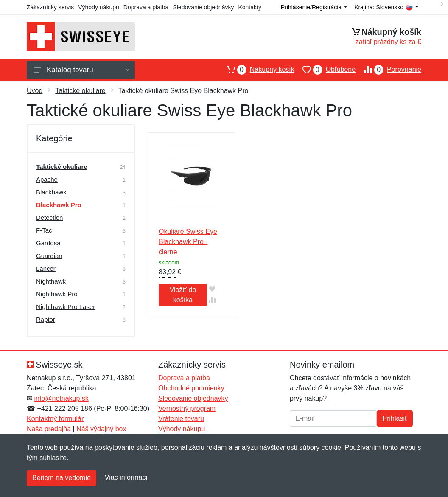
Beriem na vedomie (62, 478)
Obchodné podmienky (191, 388)
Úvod (35, 91)
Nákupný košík (256, 70)
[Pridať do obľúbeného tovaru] (212, 289)
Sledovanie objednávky (203, 7)
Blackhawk (51, 192)
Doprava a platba (146, 7)
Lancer (46, 268)
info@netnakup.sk (61, 398)
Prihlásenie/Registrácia (314, 7)
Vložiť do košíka (183, 295)
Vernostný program (187, 409)
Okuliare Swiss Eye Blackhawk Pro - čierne (188, 242)
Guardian (49, 256)
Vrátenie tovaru (181, 419)
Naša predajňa (49, 429)
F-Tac (44, 230)
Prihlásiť (395, 418)
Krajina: (386, 7)
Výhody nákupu (99, 7)
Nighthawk (51, 281)
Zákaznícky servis (50, 7)
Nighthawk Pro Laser (66, 307)
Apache (47, 179)
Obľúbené (325, 70)
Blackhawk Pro (59, 205)
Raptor (46, 319)
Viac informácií (127, 477)
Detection (49, 218)
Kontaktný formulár (55, 419)
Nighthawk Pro (57, 294)
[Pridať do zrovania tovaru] (212, 299)
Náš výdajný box (101, 429)
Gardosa (48, 243)
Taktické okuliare (80, 91)
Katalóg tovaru (81, 70)
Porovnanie (388, 70)
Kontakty (249, 7)
